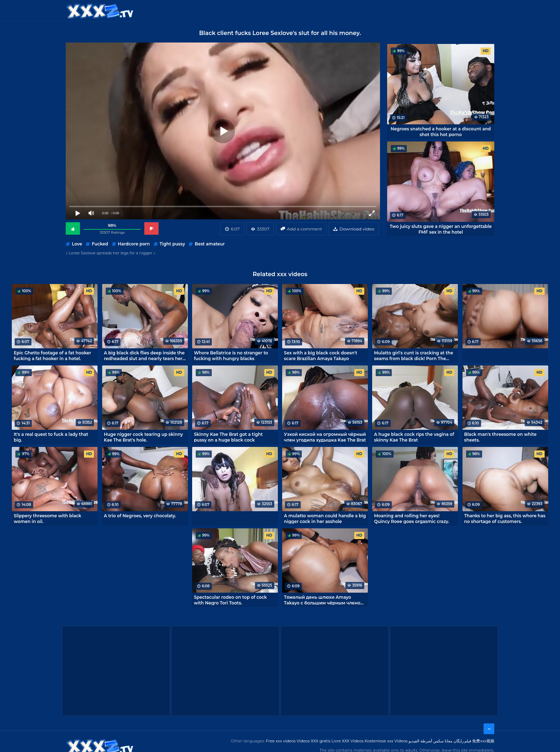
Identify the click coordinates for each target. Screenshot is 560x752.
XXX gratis (317, 11)
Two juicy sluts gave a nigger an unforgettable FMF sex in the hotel (441, 229)
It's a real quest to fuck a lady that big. (51, 437)
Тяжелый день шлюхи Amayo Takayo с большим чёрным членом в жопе (324, 600)
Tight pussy (172, 244)
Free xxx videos (281, 741)
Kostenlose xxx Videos (386, 741)
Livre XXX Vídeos (347, 741)
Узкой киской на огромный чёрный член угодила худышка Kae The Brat (325, 437)
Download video (357, 229)
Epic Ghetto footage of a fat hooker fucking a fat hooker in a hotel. (52, 355)
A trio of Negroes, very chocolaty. (140, 516)
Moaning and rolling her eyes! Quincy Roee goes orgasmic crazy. (411, 518)
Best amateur (210, 244)
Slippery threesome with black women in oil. (47, 518)
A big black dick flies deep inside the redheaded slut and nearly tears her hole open (144, 355)
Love (77, 244)
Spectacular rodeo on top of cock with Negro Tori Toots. (230, 600)
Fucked (100, 244)
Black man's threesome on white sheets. (501, 437)
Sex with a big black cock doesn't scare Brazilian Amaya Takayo (321, 355)
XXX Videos (244, 11)
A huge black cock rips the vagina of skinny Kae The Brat (414, 437)
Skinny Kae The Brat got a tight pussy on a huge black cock (228, 437)
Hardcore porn (134, 244)
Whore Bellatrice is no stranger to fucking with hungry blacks (231, 355)
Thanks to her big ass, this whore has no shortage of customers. (505, 518)
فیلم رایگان (462, 741)
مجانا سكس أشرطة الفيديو (431, 741)
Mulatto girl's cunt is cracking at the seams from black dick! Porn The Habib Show (414, 355)
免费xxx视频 (483, 741)
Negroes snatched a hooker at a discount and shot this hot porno (441, 131)
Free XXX (281, 11)
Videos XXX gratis (314, 741)
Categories (204, 11)
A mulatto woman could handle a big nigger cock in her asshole (325, 518)
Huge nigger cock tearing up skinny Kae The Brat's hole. (144, 437)
